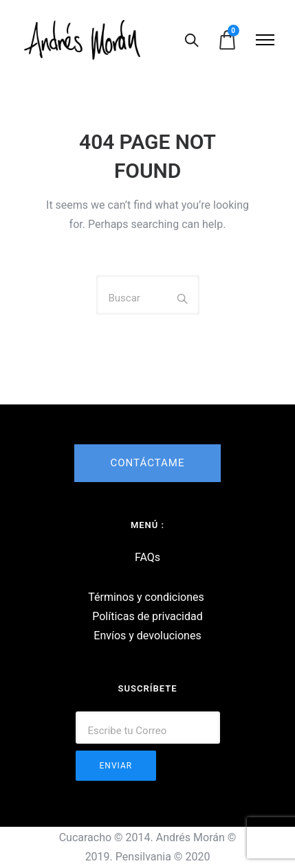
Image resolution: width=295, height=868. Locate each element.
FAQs (147, 557)
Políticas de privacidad (147, 616)
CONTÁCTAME (148, 463)
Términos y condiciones (146, 597)
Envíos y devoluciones (147, 636)
